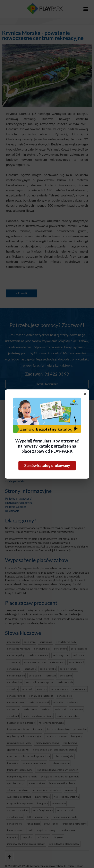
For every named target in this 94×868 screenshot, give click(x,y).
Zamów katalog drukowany (47, 466)
